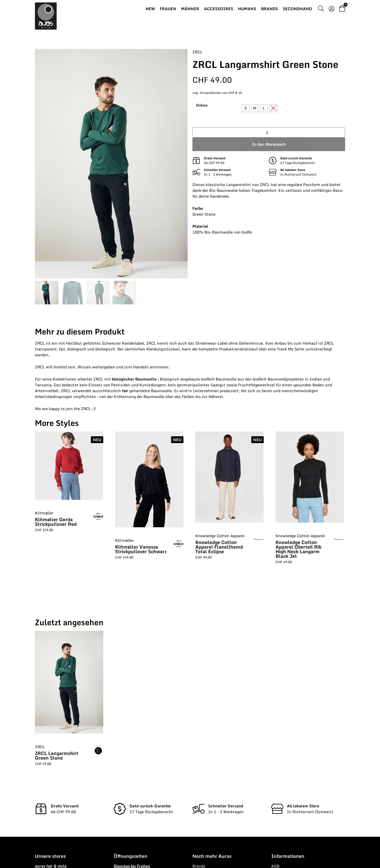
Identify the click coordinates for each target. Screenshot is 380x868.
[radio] (245, 108)
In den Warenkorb (269, 144)
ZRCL (197, 52)
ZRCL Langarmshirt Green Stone (57, 755)
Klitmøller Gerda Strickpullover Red (56, 522)
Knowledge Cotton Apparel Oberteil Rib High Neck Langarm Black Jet (298, 549)
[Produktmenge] (269, 132)
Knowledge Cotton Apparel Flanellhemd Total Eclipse (219, 547)
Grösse (202, 105)
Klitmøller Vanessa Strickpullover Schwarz (141, 549)
